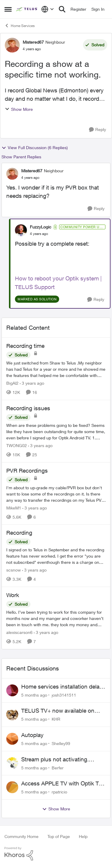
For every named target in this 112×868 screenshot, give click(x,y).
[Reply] (98, 130)
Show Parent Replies (21, 157)
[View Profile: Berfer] (12, 763)
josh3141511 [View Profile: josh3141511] (64, 695)
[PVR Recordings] (56, 494)
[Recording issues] (56, 431)
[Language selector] (48, 9)
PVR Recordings (27, 471)
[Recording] (56, 556)
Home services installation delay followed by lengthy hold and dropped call (62, 687)
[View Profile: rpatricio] (12, 787)
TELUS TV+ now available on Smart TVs (58, 711)
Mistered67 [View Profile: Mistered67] (33, 42)
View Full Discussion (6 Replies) (35, 148)
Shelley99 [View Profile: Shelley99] (61, 743)
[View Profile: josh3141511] (12, 690)
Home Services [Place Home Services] (20, 26)
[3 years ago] (32, 383)
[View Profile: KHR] (12, 714)
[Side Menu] (8, 9)
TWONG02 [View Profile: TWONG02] (17, 445)
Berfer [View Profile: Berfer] (58, 767)
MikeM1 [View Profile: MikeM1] (14, 508)
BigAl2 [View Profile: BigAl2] (12, 383)
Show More (19, 109)
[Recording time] (56, 369)
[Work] (56, 618)
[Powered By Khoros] (56, 854)
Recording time (25, 346)
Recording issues (28, 408)
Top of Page (59, 836)
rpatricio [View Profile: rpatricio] (59, 792)
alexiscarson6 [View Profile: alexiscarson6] (19, 632)
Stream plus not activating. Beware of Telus (55, 760)
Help (83, 836)
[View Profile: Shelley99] (12, 739)
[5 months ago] (34, 695)
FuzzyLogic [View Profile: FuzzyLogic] (41, 227)
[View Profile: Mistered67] (12, 45)
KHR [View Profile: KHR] (56, 719)
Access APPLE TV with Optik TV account (62, 784)
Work (13, 595)
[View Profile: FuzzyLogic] (21, 230)
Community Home (22, 836)
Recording (19, 533)
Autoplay (32, 735)
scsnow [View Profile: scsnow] (14, 570)
